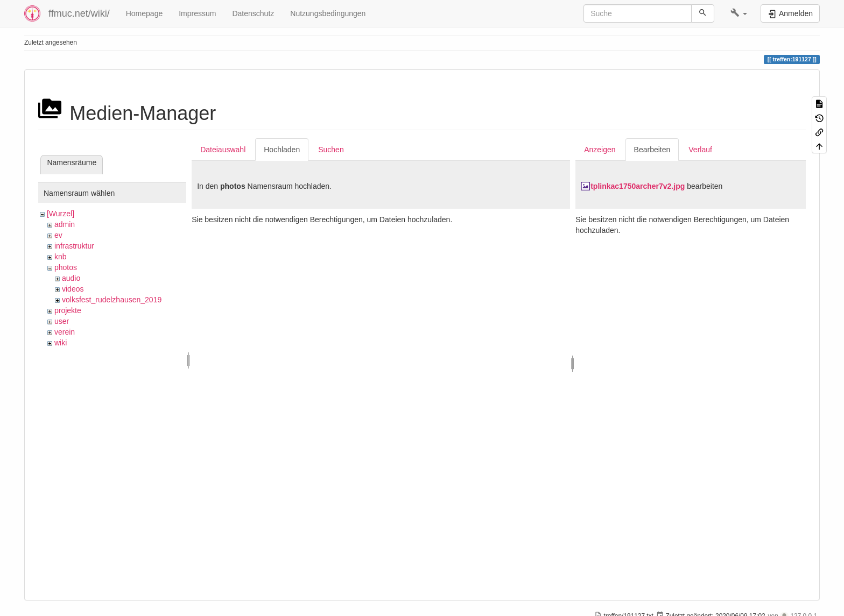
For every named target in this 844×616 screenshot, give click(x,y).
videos (73, 289)
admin (65, 224)
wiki (61, 343)
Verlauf (700, 150)
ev (58, 235)
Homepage (145, 13)
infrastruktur (74, 246)
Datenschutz (253, 13)
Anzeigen (600, 150)
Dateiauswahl (223, 150)
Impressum (197, 13)
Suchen (331, 150)
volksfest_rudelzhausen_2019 (112, 300)
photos (66, 267)
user (62, 321)
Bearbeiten (652, 150)
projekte (68, 310)
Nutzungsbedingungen (328, 13)
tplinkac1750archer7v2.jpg (638, 186)
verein (65, 332)
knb (61, 257)
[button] (739, 13)
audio (71, 278)
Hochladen (282, 150)
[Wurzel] (61, 214)
